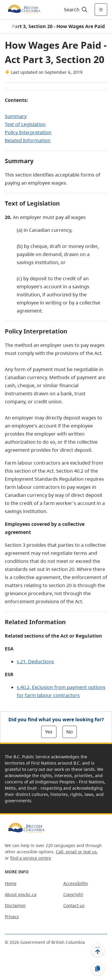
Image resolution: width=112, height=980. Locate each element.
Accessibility (76, 883)
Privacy (12, 917)
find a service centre (31, 858)
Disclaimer (15, 905)
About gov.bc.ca (21, 894)
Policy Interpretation (28, 132)
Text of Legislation (25, 124)
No (70, 732)
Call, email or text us (76, 852)
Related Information (28, 140)
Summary (16, 116)
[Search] (75, 10)
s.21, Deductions (35, 661)
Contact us (74, 905)
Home (11, 883)
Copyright (73, 894)
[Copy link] (98, 969)
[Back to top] (98, 950)
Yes (49, 732)
